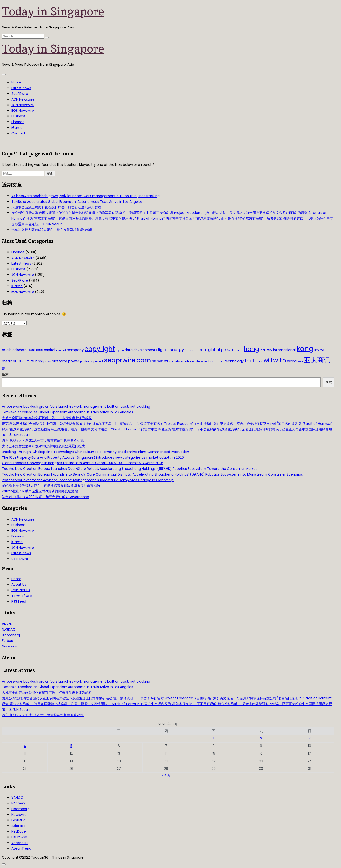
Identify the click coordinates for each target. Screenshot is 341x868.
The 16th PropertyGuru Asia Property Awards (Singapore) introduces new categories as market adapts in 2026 (93, 457)
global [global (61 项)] (214, 350)
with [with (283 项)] (280, 360)
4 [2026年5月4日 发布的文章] (25, 746)
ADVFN (7, 624)
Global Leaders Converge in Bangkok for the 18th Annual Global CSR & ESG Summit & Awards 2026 (83, 463)
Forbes (7, 641)
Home (16, 82)
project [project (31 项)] (98, 361)
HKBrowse (19, 837)
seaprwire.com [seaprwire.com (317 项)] (127, 360)
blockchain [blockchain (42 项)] (18, 350)
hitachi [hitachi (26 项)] (238, 350)
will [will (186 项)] (268, 360)
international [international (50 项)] (284, 350)
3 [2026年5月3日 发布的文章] (310, 738)
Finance (18, 122)
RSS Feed (19, 601)
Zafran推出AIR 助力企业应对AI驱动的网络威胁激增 (40, 491)
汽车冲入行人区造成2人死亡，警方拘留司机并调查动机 (52, 230)
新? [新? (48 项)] (5, 369)
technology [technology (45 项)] (234, 361)
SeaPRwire (20, 94)
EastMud (18, 820)
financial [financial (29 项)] (191, 350)
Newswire (9, 646)
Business (18, 116)
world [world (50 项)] (292, 361)
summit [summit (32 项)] (218, 361)
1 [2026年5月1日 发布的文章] (214, 738)
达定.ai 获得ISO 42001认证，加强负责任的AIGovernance (45, 497)
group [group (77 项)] (227, 350)
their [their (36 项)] (259, 361)
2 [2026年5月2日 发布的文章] (261, 738)
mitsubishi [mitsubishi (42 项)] (35, 361)
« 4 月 (166, 775)
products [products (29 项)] (86, 361)
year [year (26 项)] (300, 362)
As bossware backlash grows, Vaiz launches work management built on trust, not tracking (85, 196)
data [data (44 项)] (129, 350)
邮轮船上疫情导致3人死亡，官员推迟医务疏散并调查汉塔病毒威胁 (51, 486)
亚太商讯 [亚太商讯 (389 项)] (317, 360)
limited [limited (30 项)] (319, 350)
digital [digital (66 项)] (162, 350)
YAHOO (17, 798)
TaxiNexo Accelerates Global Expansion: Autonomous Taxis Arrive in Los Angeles (77, 202)
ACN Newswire (23, 99)
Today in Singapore (53, 11)
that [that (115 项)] (250, 361)
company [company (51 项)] (75, 350)
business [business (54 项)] (35, 350)
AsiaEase (19, 826)
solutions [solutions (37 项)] (188, 361)
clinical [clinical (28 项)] (61, 350)
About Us (19, 584)
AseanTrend (21, 848)
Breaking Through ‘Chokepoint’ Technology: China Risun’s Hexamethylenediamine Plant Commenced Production (95, 452)
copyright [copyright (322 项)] (100, 349)
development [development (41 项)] (144, 350)
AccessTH (19, 843)
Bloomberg (11, 635)
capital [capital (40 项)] (50, 350)
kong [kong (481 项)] (305, 349)
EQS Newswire (23, 111)
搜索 (5, 374)
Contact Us (21, 590)
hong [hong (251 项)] (251, 349)
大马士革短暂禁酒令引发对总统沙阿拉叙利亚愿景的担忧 (43, 446)
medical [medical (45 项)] (9, 361)
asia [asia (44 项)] (5, 350)
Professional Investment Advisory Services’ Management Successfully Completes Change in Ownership (88, 480)
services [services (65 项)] (160, 361)
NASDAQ (9, 629)
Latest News (21, 88)
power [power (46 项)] (74, 361)
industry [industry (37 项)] (266, 350)
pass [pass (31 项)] (47, 361)
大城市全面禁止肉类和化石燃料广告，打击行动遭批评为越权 (56, 207)
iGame (17, 128)
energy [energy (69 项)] (177, 350)
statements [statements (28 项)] (203, 361)
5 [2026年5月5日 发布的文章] (71, 746)
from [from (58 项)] (203, 350)
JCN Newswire (23, 105)
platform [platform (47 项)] (59, 361)
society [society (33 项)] (174, 361)
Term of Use (22, 596)
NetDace (19, 831)
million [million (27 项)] (21, 361)
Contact (18, 133)
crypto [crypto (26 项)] (120, 350)
